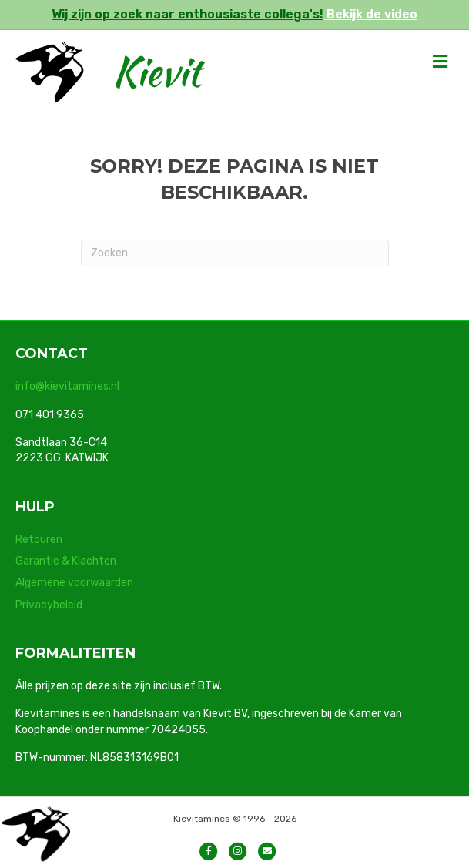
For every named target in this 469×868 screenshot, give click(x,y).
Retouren (39, 540)
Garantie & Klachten (66, 561)
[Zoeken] (235, 253)
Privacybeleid (49, 605)
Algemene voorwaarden (74, 583)
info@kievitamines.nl (67, 386)
